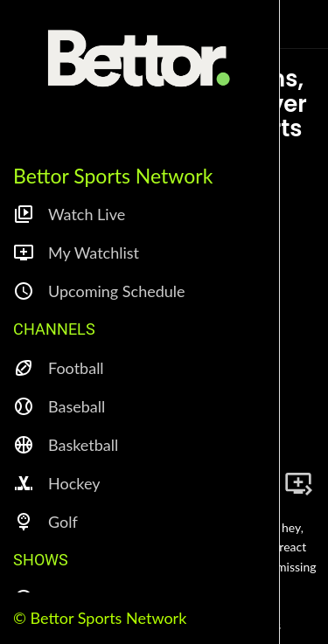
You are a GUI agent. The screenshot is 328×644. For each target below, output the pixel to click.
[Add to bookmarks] (298, 483)
